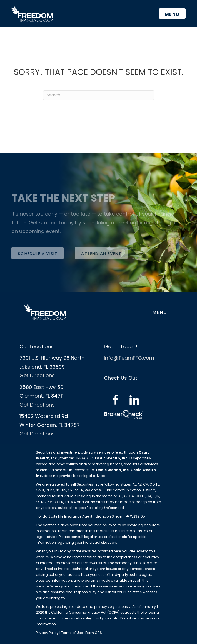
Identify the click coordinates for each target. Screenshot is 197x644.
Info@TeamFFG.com (129, 358)
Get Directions (37, 375)
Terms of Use (72, 633)
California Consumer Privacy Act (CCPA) (85, 612)
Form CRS (94, 633)
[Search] (99, 95)
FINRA (79, 458)
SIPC (89, 458)
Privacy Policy (48, 633)
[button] (38, 253)
